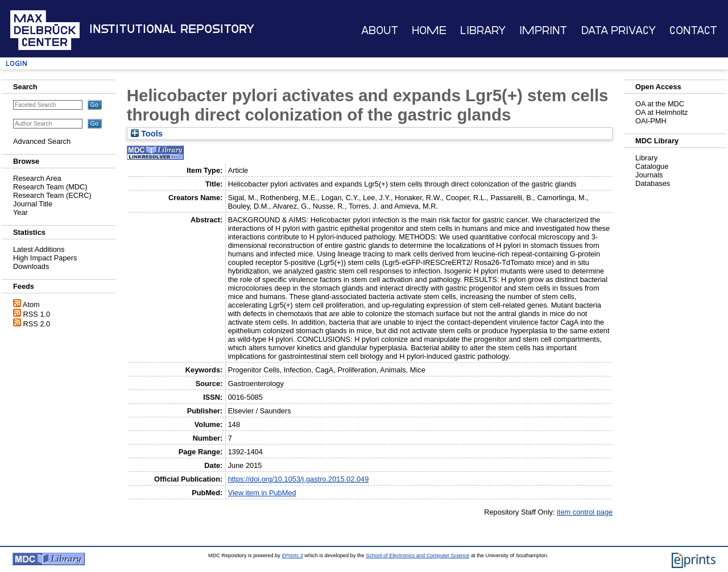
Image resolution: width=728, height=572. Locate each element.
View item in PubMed (262, 493)
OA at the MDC (660, 104)
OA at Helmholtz (661, 112)
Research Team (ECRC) (52, 195)
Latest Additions (39, 249)
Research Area (37, 178)
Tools (147, 134)
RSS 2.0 (37, 324)
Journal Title (33, 204)
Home (429, 30)
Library (483, 30)
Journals (649, 175)
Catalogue (652, 166)
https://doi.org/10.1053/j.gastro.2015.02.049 (299, 479)
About (380, 30)
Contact (693, 30)
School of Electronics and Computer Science (417, 556)
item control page (585, 512)
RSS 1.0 (37, 314)
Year (20, 212)
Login (16, 63)
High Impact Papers (45, 258)
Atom (31, 304)
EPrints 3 (292, 556)
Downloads (31, 266)
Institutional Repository (172, 29)
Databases (653, 183)
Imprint (543, 30)
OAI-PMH (651, 121)
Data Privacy (619, 30)
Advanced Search (42, 141)
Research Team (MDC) (50, 187)
